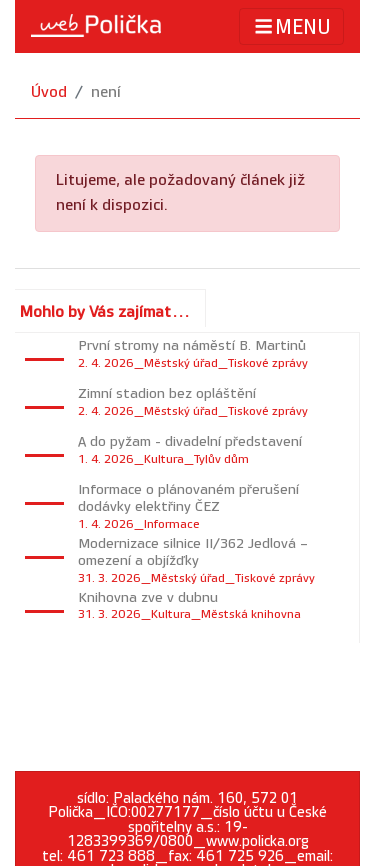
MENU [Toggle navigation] (291, 26)
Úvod (49, 92)
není (106, 92)
